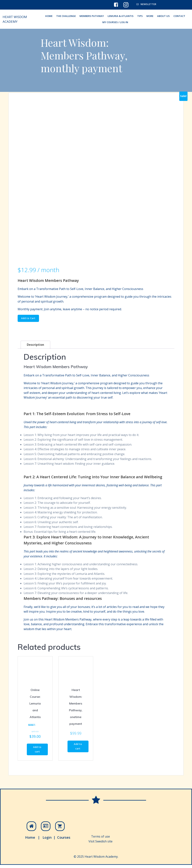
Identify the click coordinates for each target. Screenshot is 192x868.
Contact (179, 16)
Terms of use (100, 838)
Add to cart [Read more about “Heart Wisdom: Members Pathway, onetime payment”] (78, 747)
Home (30, 839)
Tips (140, 16)
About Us (163, 16)
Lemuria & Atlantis (121, 16)
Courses (64, 839)
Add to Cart (28, 319)
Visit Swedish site (100, 843)
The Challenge (66, 16)
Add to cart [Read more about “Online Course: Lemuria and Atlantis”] (37, 750)
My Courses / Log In (115, 23)
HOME (49, 16)
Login (47, 839)
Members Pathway (92, 16)
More (150, 16)
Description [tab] (35, 346)
